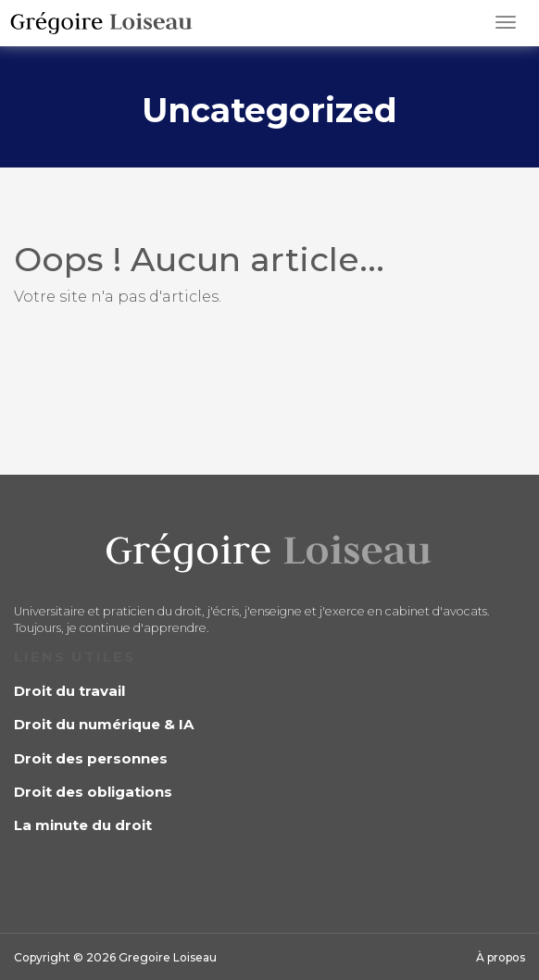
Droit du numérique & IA (104, 724)
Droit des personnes (91, 758)
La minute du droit (83, 825)
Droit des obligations (93, 792)
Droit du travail (69, 691)
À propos (501, 957)
